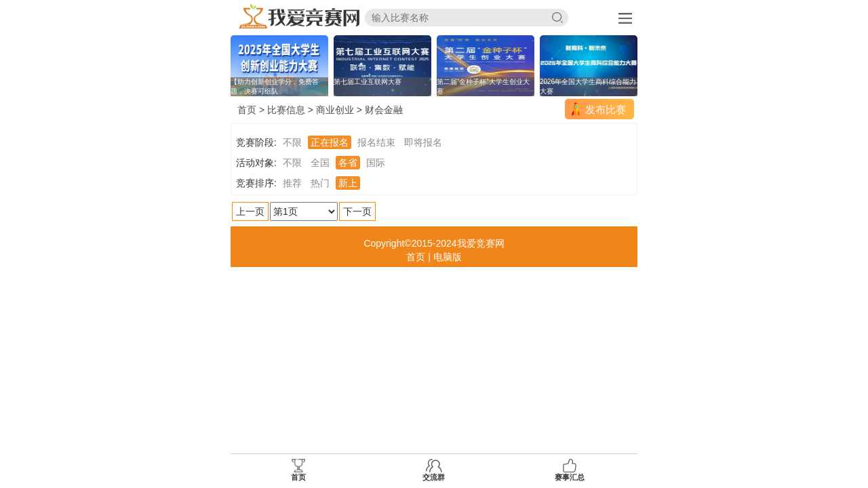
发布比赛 (606, 109)
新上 (348, 183)
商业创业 (335, 110)
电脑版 (448, 257)
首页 (247, 110)
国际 (376, 163)
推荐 (292, 183)
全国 (320, 163)
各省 (348, 163)
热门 (320, 183)
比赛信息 (286, 110)
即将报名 (423, 142)
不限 (292, 142)
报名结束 (376, 142)
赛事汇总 (570, 470)
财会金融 (384, 110)
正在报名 (330, 142)
